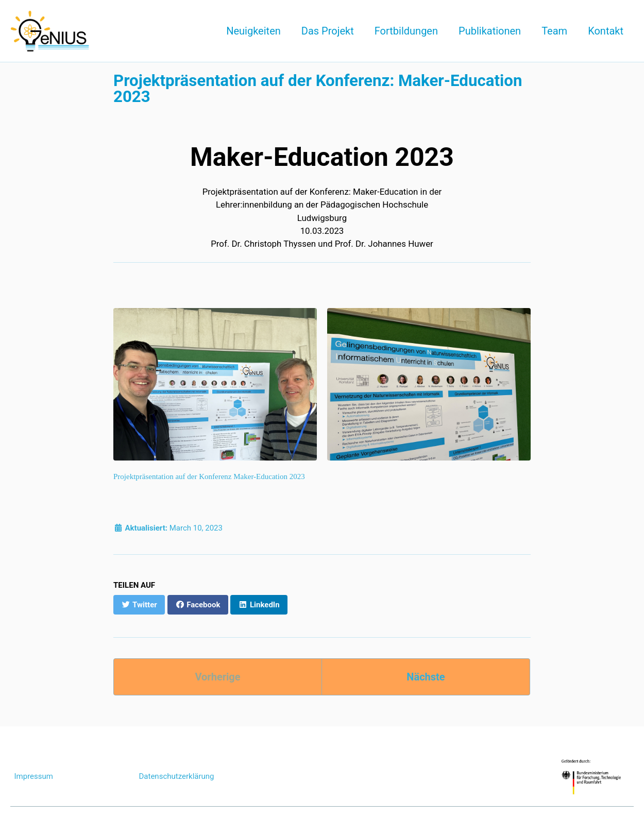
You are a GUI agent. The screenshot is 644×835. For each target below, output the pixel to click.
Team (554, 31)
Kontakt (606, 31)
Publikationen (490, 31)
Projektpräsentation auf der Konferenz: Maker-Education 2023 (318, 89)
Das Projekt (328, 31)
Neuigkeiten (253, 31)
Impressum (34, 776)
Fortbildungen (406, 31)
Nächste (426, 677)
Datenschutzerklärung (177, 776)
